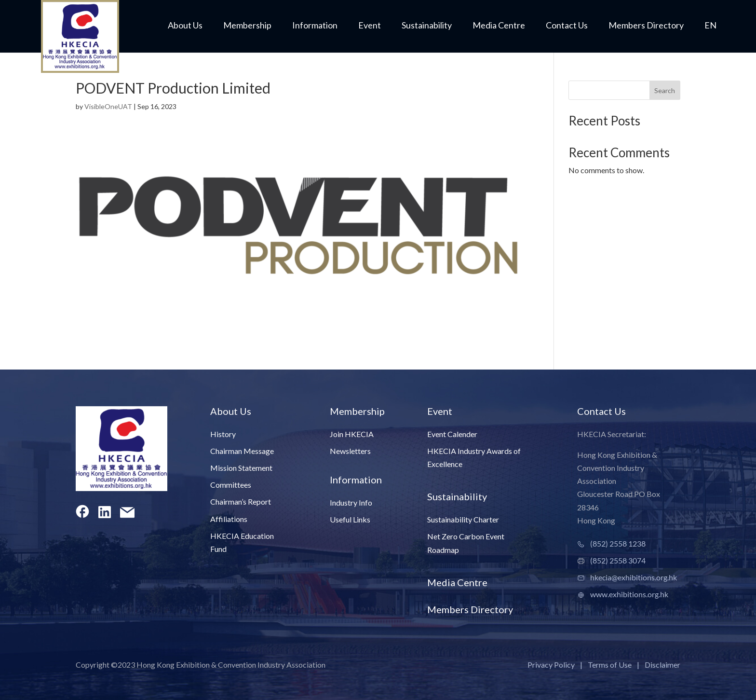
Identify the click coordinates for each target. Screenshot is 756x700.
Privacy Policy (551, 665)
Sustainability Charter (463, 519)
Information (315, 26)
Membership (247, 26)
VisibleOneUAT (108, 106)
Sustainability (427, 26)
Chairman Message (242, 451)
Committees (231, 485)
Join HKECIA (352, 434)
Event (370, 26)
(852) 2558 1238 (618, 543)
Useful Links (350, 519)
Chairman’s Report (241, 501)
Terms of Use (610, 665)
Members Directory (646, 26)
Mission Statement (241, 468)
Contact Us (567, 26)
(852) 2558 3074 (618, 560)
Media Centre (499, 26)
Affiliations (229, 519)
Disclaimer (662, 665)
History (223, 434)
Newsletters (350, 451)
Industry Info (351, 502)
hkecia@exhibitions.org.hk (634, 577)
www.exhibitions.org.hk (629, 594)
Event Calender (452, 434)
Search (665, 90)
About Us (185, 26)
